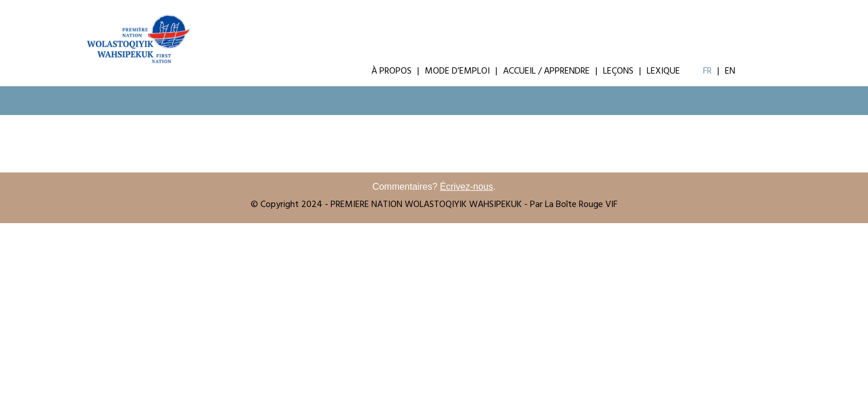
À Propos (391, 72)
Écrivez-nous (466, 187)
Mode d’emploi (457, 72)
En (730, 72)
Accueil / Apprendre (546, 72)
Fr (707, 72)
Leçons (618, 72)
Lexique (663, 72)
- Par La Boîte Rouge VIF (571, 205)
